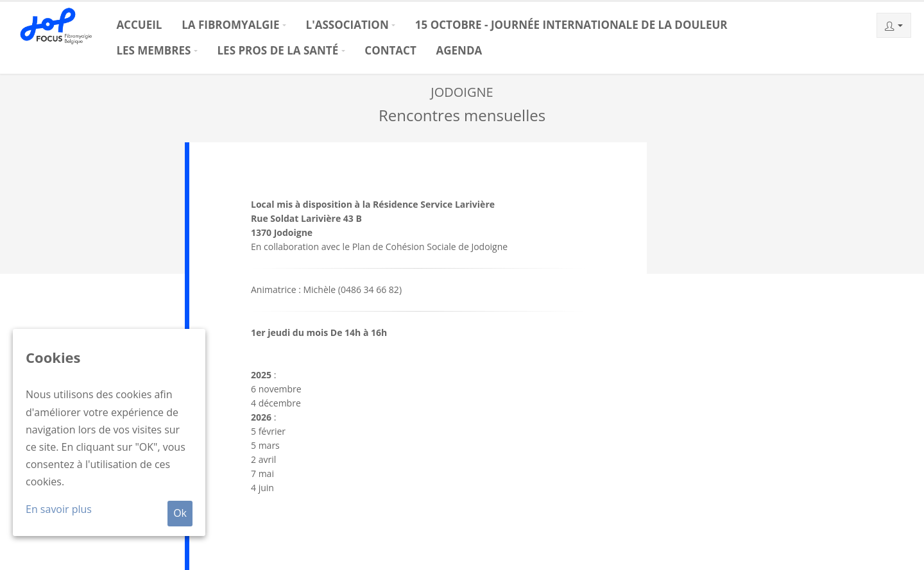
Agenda (459, 50)
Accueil (139, 25)
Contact (390, 50)
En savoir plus (59, 509)
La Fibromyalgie (230, 25)
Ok (180, 513)
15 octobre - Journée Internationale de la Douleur (571, 25)
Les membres (153, 50)
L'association (347, 25)
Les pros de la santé (278, 50)
